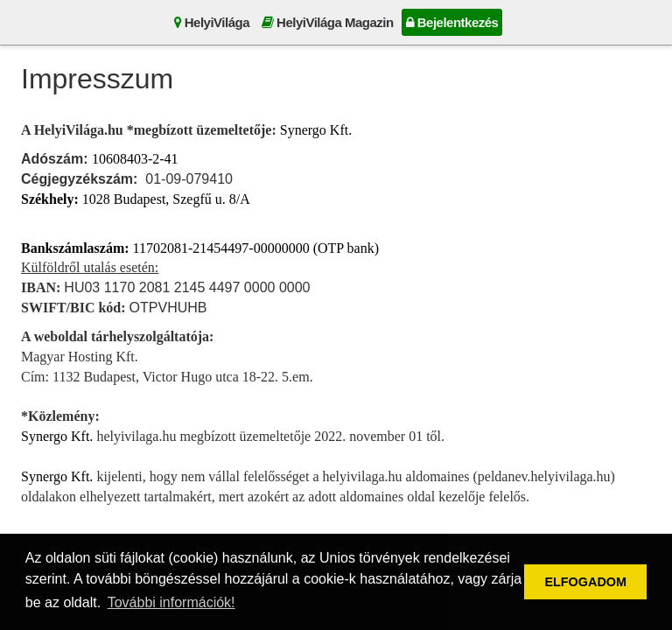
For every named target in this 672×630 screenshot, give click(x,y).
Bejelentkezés (452, 22)
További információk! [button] (171, 602)
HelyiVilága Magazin (328, 22)
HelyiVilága (212, 22)
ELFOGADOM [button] (585, 582)
